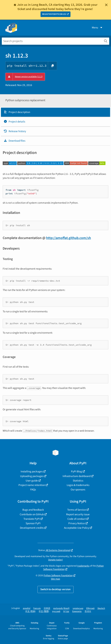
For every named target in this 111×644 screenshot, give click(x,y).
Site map (55, 579)
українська (78, 608)
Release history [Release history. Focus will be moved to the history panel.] (15, 131)
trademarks (83, 566)
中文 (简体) (30, 611)
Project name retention (32, 485)
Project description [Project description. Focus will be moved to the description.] (17, 112)
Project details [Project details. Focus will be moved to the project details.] (14, 122)
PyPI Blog (76, 471)
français (37, 608)
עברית (66, 611)
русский (56, 611)
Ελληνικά (90, 608)
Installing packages (32, 471)
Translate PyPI (32, 519)
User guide (32, 481)
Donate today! (55, 560)
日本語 (47, 608)
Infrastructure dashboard (77, 476)
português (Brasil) (61, 608)
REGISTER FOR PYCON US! (54, 14)
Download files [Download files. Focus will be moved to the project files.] (14, 141)
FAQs (33, 490)
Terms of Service (77, 510)
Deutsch (101, 608)
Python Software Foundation (58, 575)
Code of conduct (77, 519)
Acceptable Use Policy (77, 528)
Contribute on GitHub (32, 514)
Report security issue (78, 514)
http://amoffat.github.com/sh (69, 238)
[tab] (55, 112)
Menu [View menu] (97, 28)
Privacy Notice (77, 523)
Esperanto (77, 611)
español (27, 608)
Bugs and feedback (33, 510)
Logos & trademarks (78, 485)
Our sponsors (78, 490)
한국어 (88, 611)
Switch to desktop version (55, 589)
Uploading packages (32, 476)
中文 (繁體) (44, 611)
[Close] (106, 5)
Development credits (32, 528)
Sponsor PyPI (33, 523)
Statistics (78, 481)
